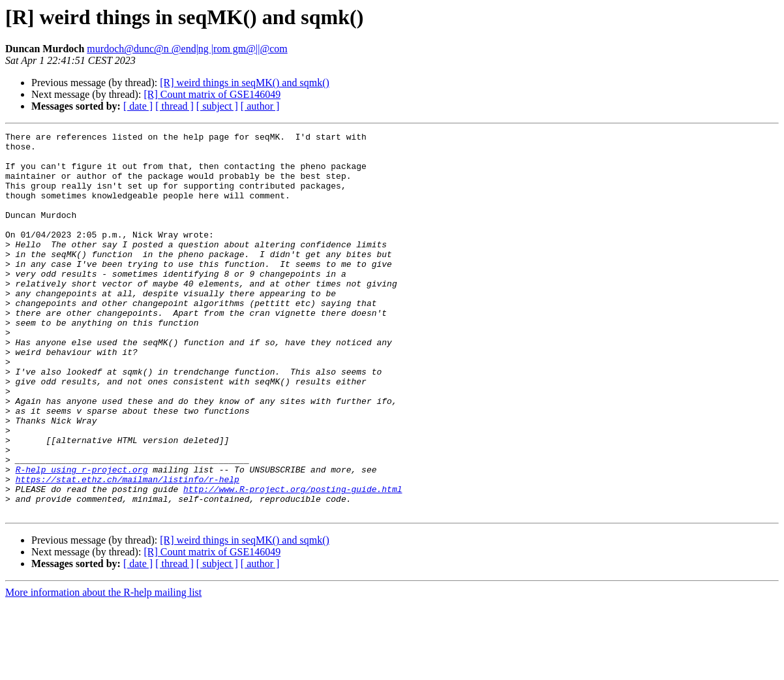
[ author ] (260, 106)
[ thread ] (174, 106)
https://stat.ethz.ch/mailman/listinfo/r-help (128, 549)
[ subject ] (217, 106)
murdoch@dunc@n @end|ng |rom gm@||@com (187, 49)
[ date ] (138, 106)
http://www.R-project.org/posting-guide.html (293, 561)
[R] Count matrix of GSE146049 (212, 94)
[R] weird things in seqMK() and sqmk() (245, 83)
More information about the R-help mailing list (103, 669)
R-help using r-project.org (82, 538)
